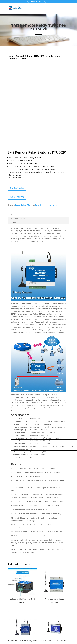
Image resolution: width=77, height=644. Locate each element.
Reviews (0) (15, 196)
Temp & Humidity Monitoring (46, 179)
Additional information (20, 192)
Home (11, 56)
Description (16, 189)
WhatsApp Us (17, 170)
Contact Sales (17, 162)
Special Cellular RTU (27, 56)
